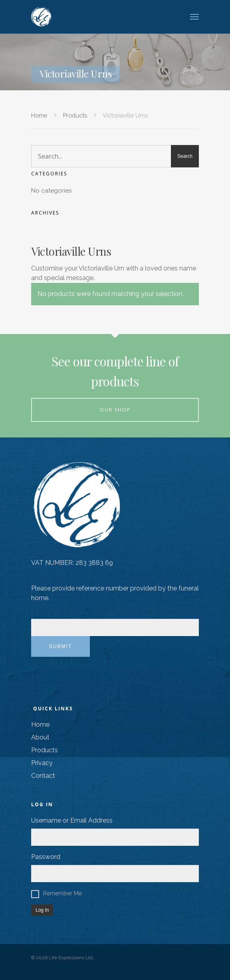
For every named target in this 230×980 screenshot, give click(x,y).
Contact (43, 776)
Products (75, 115)
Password (46, 857)
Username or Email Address (72, 820)
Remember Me (57, 893)
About (40, 737)
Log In (42, 910)
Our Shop (115, 410)
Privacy (42, 763)
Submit (60, 646)
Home (39, 115)
